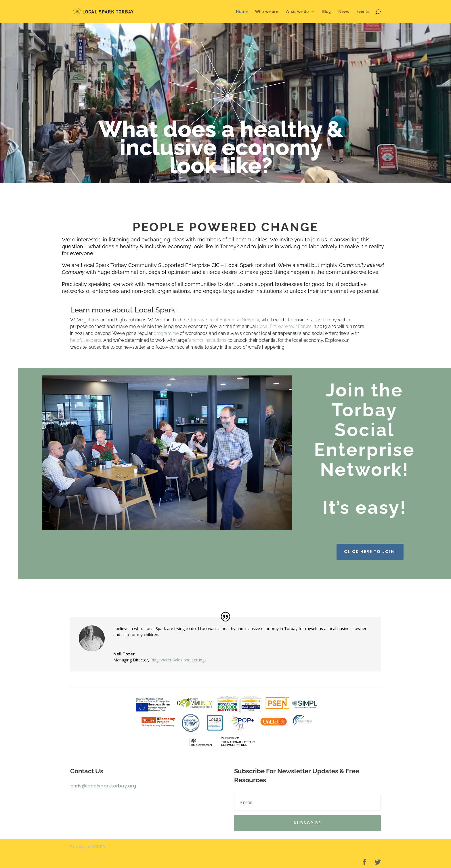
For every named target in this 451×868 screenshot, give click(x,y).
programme (166, 333)
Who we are (267, 12)
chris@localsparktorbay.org (103, 786)
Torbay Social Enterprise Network (225, 320)
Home (242, 12)
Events (363, 12)
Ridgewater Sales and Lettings (178, 660)
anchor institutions (208, 340)
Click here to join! (370, 552)
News (344, 12)
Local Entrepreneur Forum (284, 326)
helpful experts (86, 340)
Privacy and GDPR (88, 847)
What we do (297, 12)
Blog (326, 12)
